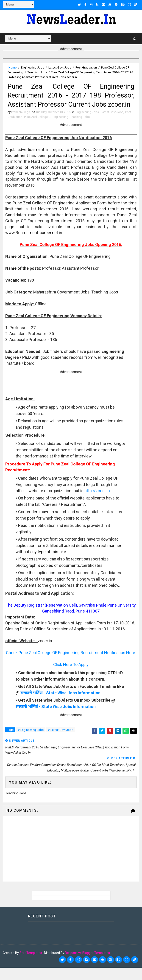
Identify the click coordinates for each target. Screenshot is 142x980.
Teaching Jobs (37, 72)
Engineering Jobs (32, 67)
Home (13, 67)
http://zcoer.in (97, 503)
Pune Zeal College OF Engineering (46, 129)
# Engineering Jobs (31, 742)
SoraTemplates (31, 965)
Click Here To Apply (71, 677)
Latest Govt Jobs (60, 67)
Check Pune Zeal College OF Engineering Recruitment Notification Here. (71, 665)
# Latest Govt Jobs (61, 742)
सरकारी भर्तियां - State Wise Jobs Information (60, 705)
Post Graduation (86, 67)
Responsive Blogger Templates (87, 965)
